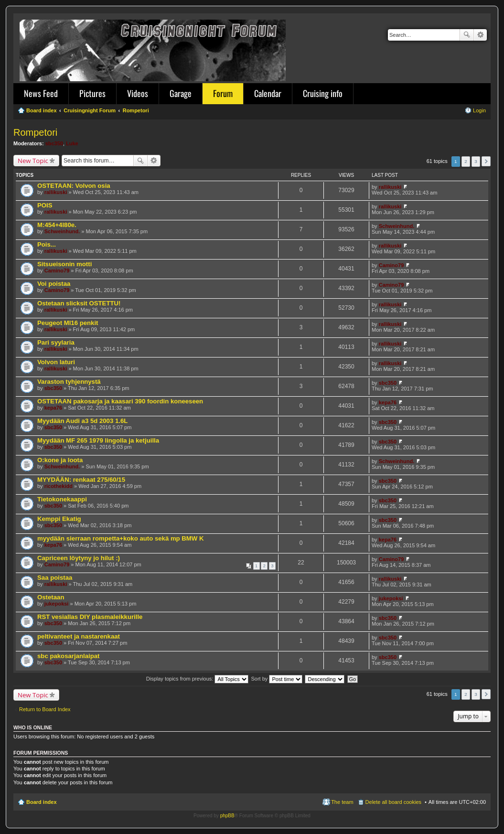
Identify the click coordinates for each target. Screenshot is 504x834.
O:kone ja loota (60, 460)
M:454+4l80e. (57, 225)
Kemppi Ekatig (59, 519)
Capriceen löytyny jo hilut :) (79, 558)
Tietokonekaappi (62, 499)
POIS (45, 205)
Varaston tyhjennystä (69, 382)
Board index (42, 802)
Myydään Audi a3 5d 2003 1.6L (82, 421)
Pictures (92, 93)
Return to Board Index (45, 709)
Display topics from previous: (198, 679)
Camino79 (57, 271)
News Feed (41, 93)
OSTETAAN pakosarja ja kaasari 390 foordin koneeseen (120, 401)
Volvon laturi (56, 362)
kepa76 (53, 408)
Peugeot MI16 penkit (68, 323)
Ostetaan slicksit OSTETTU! (79, 303)
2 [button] (466, 161)
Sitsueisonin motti (64, 264)
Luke (72, 143)
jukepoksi (57, 604)
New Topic (33, 161)
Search (467, 35)
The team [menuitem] (342, 802)
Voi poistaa (54, 284)
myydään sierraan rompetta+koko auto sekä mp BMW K (120, 538)
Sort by (277, 679)
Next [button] (486, 161)
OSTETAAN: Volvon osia (74, 186)
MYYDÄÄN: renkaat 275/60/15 (81, 480)
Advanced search (480, 35)
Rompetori (35, 132)
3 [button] (476, 161)
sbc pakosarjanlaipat (68, 656)
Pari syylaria (56, 342)
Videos (138, 93)
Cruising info (323, 93)
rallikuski (56, 192)
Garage (181, 93)
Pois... (47, 244)
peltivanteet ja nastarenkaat (79, 636)
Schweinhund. (62, 231)
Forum (223, 93)
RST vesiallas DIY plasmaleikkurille (90, 617)
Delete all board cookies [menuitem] (393, 802)
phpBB (227, 816)
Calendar (268, 93)
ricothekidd (59, 486)
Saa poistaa (55, 578)
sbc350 (54, 143)
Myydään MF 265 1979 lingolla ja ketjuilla (98, 440)
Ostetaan (51, 597)
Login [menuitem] (479, 110)
